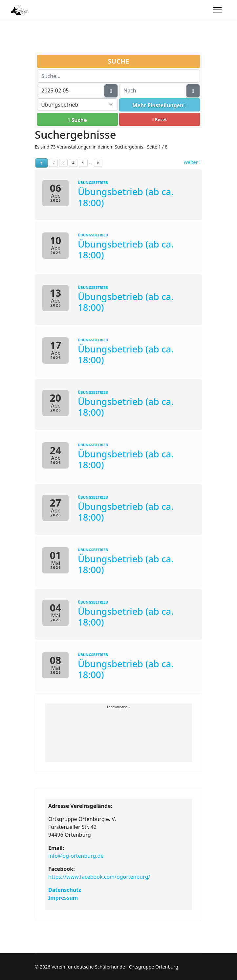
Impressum (63, 898)
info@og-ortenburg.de (76, 856)
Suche (77, 120)
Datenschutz (65, 890)
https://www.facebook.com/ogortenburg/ (99, 877)
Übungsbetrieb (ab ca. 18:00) (126, 197)
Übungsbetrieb (93, 182)
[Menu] (217, 10)
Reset (160, 119)
